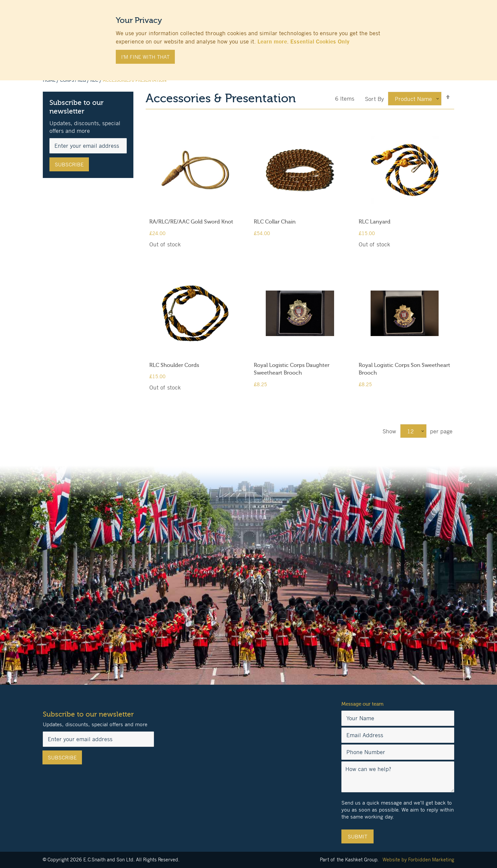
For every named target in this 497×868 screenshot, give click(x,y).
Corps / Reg (73, 80)
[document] (248, 37)
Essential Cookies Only (320, 42)
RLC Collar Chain (275, 222)
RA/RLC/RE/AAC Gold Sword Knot (191, 222)
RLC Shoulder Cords (174, 365)
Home (50, 80)
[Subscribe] (69, 164)
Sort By (374, 99)
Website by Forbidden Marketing (418, 860)
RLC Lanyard (375, 222)
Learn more (272, 42)
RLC (95, 80)
